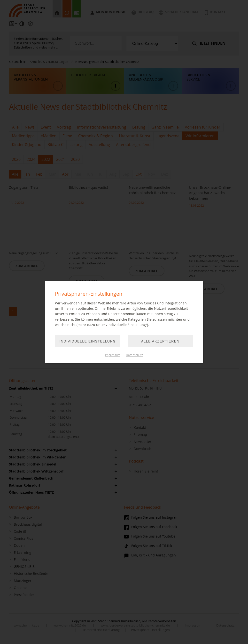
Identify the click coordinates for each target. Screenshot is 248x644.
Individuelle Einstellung (88, 341)
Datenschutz (134, 355)
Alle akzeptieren (160, 341)
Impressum (113, 355)
